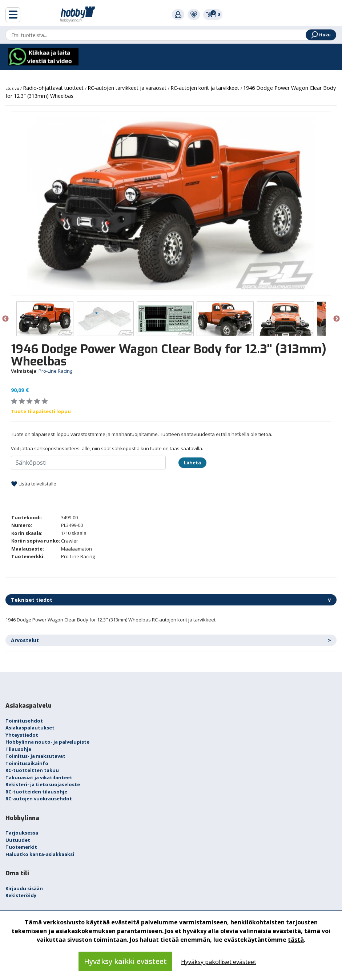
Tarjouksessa (22, 833)
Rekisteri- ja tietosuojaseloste (43, 784)
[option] (171, 204)
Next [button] (337, 319)
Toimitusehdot (24, 721)
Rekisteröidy (21, 895)
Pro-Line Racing (55, 371)
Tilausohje (18, 749)
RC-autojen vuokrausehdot (39, 799)
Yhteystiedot (22, 735)
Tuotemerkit (21, 847)
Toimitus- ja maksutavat (35, 756)
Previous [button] (5, 319)
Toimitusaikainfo (27, 763)
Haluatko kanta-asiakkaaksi (40, 854)
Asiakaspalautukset (30, 728)
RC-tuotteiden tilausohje (36, 792)
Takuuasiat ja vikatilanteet (39, 777)
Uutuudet (18, 840)
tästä (296, 940)
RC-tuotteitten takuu (32, 770)
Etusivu (13, 88)
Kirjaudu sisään (24, 888)
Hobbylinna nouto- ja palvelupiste (47, 742)
